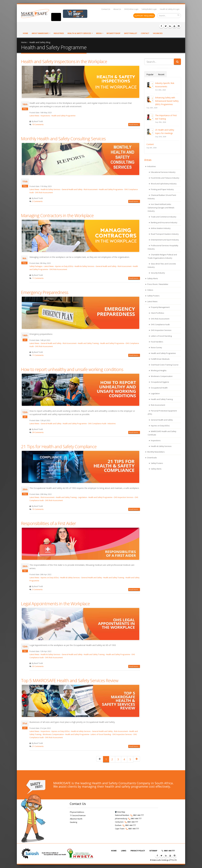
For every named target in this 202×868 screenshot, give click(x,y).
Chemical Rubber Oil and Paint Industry (162, 197)
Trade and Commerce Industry (163, 217)
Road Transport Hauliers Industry (164, 234)
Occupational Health (159, 388)
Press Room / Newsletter (158, 284)
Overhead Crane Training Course (164, 365)
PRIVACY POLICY (138, 851)
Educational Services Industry (163, 172)
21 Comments (38, 746)
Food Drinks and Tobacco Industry (165, 178)
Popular (150, 74)
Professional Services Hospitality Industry (163, 247)
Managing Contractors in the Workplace (57, 215)
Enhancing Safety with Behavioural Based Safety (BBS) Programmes (167, 101)
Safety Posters (153, 296)
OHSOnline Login (131, 9)
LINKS (124, 851)
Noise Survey (156, 348)
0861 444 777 (168, 851)
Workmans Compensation (53, 734)
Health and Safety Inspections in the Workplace (64, 61)
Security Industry (158, 273)
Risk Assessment (91, 189)
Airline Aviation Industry (160, 228)
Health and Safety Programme (63, 116)
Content (150, 144)
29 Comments (38, 432)
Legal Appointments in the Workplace (55, 604)
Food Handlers (157, 342)
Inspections (45, 116)
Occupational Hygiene (160, 382)
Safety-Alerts (152, 279)
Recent (161, 74)
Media (99, 33)
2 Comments (37, 201)
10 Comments (38, 124)
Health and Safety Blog (40, 42)
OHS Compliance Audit (97, 423)
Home (25, 33)
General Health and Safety (72, 189)
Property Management (160, 307)
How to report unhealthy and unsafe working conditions (72, 369)
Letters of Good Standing (101, 734)
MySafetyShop (113, 33)
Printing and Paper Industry (162, 189)
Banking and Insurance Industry (164, 223)
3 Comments (37, 589)
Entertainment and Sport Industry (165, 240)
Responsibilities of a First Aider (48, 523)
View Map (120, 812)
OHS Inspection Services (124, 497)
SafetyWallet (131, 33)
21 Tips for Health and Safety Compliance (59, 446)
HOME (114, 851)
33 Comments (38, 666)
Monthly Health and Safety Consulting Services (63, 139)
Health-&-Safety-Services (50, 189)
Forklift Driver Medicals (160, 359)
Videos (150, 290)
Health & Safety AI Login (170, 9)
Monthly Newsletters (156, 452)
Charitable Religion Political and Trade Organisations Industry (162, 256)
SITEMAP (153, 851)
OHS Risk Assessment (44, 192)
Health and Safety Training (88, 343)
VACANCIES (158, 33)
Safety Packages (36, 266)
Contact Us (106, 9)
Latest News (34, 116)
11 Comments (38, 278)
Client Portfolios (157, 313)
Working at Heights (158, 371)
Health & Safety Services (79, 33)
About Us (117, 9)
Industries (59, 33)
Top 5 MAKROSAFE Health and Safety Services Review (70, 680)
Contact (145, 33)
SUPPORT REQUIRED (144, 16)
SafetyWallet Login (149, 9)
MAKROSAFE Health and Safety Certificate (162, 433)
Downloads (152, 458)
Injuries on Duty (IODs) (64, 266)
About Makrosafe (40, 33)
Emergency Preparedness (45, 292)
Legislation (83, 497)
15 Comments (38, 509)
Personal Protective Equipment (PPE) (162, 412)
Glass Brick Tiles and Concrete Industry (162, 265)
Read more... (134, 124)
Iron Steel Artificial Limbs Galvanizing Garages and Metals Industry (161, 208)
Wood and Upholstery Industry (163, 184)
